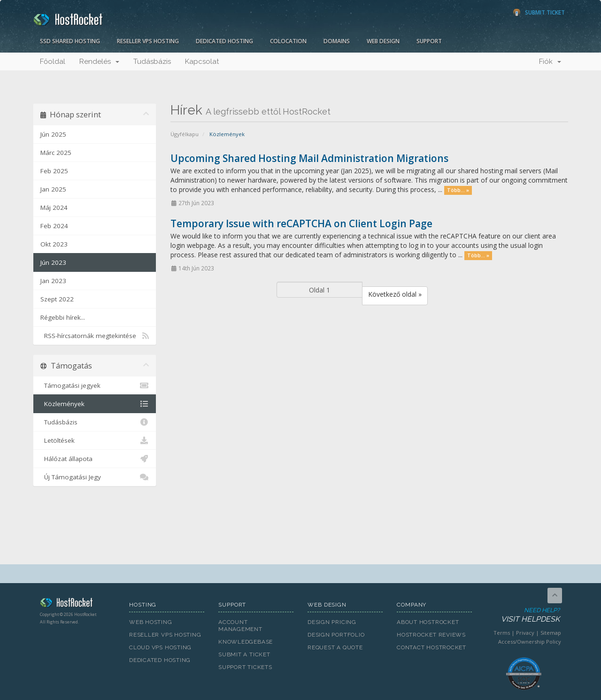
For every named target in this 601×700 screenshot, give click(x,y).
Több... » (458, 190)
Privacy (525, 633)
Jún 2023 (53, 262)
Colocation (288, 41)
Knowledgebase (246, 642)
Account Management (240, 626)
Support (429, 41)
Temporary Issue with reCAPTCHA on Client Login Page (301, 223)
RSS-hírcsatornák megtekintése (95, 336)
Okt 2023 (54, 244)
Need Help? (523, 615)
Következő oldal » (395, 294)
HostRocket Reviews (431, 635)
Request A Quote (335, 647)
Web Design (383, 41)
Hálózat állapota (95, 459)
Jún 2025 (53, 134)
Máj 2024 (54, 208)
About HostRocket (428, 622)
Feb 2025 (54, 171)
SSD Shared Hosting (70, 41)
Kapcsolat (202, 62)
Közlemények (95, 404)
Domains (337, 41)
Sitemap (551, 633)
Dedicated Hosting (224, 41)
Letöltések (95, 440)
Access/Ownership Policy (530, 642)
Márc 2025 (56, 153)
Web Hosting (151, 622)
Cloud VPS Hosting (160, 647)
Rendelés (99, 62)
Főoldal (53, 62)
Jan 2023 (53, 281)
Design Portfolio (336, 635)
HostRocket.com (77, 604)
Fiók (550, 62)
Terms (502, 633)
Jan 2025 (53, 189)
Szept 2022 (57, 299)
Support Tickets (245, 667)
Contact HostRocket (431, 647)
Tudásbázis (152, 62)
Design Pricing (332, 622)
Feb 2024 (54, 226)
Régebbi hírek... (63, 317)
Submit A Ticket (244, 654)
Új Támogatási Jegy (95, 477)
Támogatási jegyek (95, 385)
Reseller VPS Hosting (148, 41)
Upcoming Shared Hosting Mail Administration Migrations (309, 158)
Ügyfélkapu (185, 134)
